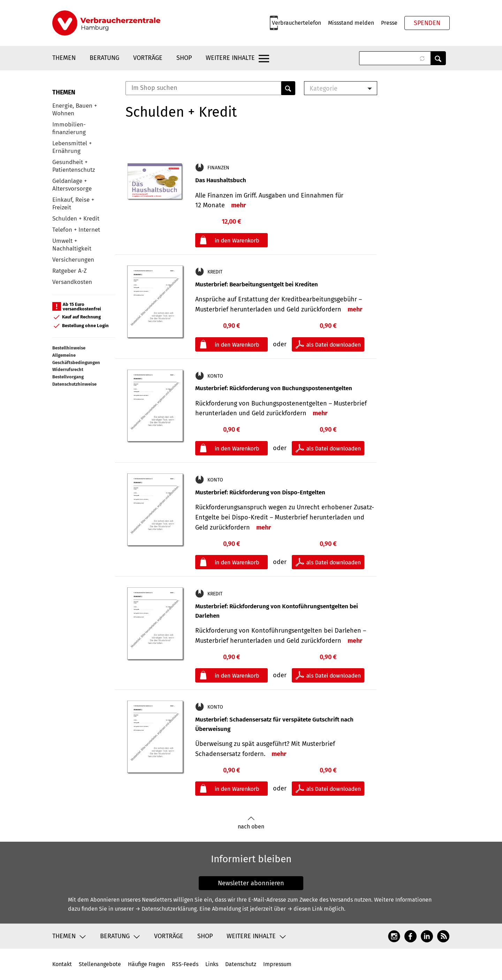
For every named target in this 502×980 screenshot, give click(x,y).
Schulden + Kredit (76, 219)
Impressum (277, 964)
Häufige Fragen (146, 964)
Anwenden (438, 58)
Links (212, 964)
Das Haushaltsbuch (221, 180)
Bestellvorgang (68, 377)
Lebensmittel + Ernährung (72, 147)
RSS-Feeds (185, 964)
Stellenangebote (100, 964)
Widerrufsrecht (68, 369)
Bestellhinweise (69, 348)
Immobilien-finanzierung (69, 128)
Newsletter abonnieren (251, 883)
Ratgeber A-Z (70, 271)
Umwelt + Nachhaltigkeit (72, 245)
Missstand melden (351, 23)
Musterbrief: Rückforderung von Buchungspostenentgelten (274, 388)
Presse (389, 23)
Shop (184, 58)
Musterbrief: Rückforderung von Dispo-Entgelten (260, 492)
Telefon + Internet (76, 230)
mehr (238, 205)
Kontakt (62, 964)
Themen (64, 58)
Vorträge (148, 58)
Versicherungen (73, 260)
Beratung (104, 58)
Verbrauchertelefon (296, 23)
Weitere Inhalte (230, 58)
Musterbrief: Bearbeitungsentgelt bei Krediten (257, 284)
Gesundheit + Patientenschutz (74, 166)
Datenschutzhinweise (74, 384)
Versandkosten (72, 282)
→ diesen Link (305, 909)
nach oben (251, 823)
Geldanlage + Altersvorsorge (72, 185)
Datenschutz (241, 964)
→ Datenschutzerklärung (166, 909)
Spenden (427, 23)
